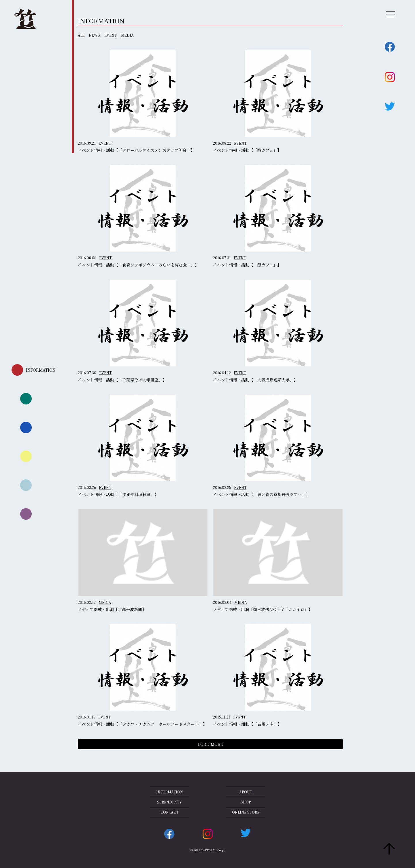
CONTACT (169, 812)
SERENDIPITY (169, 802)
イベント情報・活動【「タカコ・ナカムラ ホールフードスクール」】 (142, 724)
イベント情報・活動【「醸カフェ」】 (247, 150)
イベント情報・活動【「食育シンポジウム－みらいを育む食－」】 (138, 265)
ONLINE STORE (246, 812)
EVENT (111, 35)
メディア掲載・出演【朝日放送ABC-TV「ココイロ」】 (263, 609)
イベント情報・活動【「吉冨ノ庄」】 (247, 724)
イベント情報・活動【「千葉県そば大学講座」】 (122, 380)
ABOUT (246, 792)
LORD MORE (211, 744)
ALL (81, 35)
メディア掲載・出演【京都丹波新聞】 (112, 609)
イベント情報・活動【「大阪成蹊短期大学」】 (255, 380)
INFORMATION (170, 792)
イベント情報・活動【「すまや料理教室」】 (118, 494)
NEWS (94, 35)
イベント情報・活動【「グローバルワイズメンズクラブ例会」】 (136, 150)
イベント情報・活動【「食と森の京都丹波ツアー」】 (261, 494)
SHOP (246, 802)
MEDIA (127, 35)
